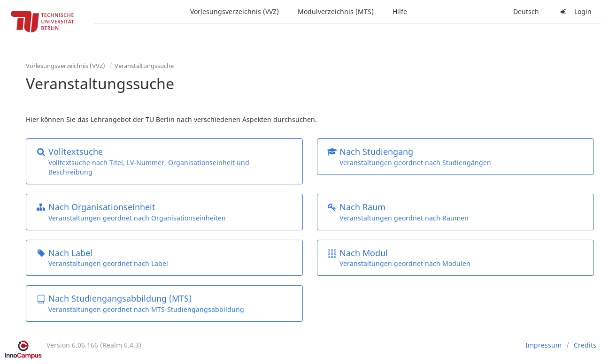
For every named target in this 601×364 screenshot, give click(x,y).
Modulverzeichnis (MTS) (336, 11)
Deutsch (526, 11)
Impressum (543, 345)
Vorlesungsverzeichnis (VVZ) (235, 11)
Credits (585, 345)
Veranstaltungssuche (144, 66)
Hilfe (400, 11)
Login (575, 11)
